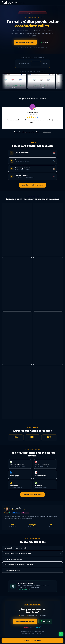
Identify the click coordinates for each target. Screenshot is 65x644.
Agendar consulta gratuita (25, 621)
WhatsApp (45, 42)
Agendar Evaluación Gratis (32, 641)
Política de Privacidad (26, 631)
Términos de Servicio (39, 631)
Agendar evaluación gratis (32, 495)
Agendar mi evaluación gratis (32, 185)
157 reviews (47, 132)
